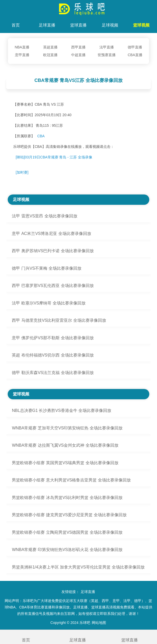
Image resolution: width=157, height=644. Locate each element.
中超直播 (78, 55)
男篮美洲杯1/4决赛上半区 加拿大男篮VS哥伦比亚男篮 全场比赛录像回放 (78, 567)
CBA (41, 136)
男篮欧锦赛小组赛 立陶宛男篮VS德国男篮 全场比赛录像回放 (67, 532)
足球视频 (110, 25)
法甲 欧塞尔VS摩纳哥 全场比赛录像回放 (49, 303)
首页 (16, 25)
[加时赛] (22, 172)
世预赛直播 (107, 55)
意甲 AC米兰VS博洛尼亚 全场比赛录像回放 (51, 234)
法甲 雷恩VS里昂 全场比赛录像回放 (44, 216)
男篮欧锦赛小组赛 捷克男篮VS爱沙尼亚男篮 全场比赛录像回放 (69, 515)
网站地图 (99, 623)
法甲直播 (107, 47)
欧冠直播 (50, 55)
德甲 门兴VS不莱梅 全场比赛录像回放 (47, 268)
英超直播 (50, 47)
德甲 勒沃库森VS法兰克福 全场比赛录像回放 (53, 373)
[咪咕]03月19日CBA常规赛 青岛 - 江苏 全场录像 (54, 157)
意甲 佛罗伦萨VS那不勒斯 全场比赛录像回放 (53, 338)
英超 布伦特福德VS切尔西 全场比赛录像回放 (53, 355)
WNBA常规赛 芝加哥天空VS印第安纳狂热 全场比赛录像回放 (67, 428)
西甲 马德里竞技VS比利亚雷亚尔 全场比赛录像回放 (59, 320)
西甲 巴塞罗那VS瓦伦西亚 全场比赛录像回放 (53, 286)
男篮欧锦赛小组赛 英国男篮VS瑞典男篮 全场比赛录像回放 (65, 463)
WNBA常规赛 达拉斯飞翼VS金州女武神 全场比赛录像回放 (65, 445)
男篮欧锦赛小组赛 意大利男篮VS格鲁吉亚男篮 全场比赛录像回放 (71, 480)
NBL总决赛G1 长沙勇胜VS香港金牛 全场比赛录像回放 (62, 410)
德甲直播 (135, 47)
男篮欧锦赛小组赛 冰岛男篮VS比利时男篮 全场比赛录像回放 (67, 498)
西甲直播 (78, 47)
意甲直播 (22, 55)
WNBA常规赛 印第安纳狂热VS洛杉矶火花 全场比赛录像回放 (67, 550)
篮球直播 (78, 25)
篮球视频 (141, 25)
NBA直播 (22, 47)
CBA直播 (135, 55)
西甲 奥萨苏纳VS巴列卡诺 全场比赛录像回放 (53, 251)
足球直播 (47, 25)
